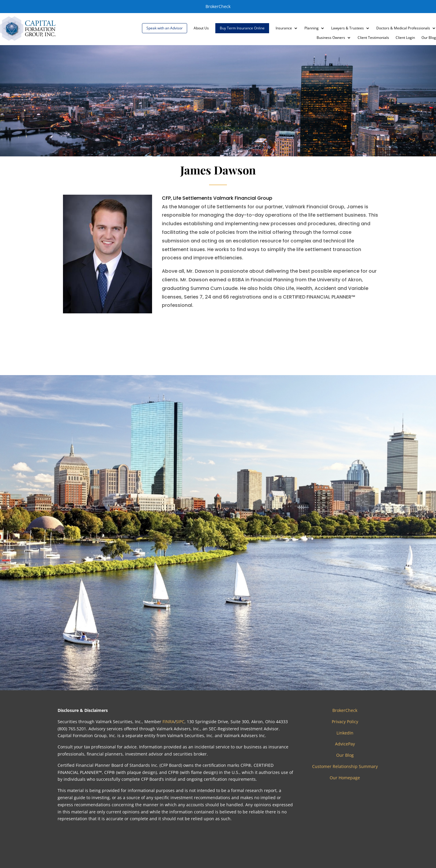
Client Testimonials (373, 38)
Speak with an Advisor (165, 28)
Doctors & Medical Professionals (403, 28)
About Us (201, 28)
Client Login (405, 38)
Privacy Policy (345, 722)
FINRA (168, 722)
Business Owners (331, 38)
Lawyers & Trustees (347, 28)
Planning (312, 28)
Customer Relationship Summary (345, 766)
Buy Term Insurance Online (242, 28)
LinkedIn (345, 733)
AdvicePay (345, 744)
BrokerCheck (218, 6)
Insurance (284, 28)
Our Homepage (345, 778)
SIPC (180, 722)
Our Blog (429, 38)
